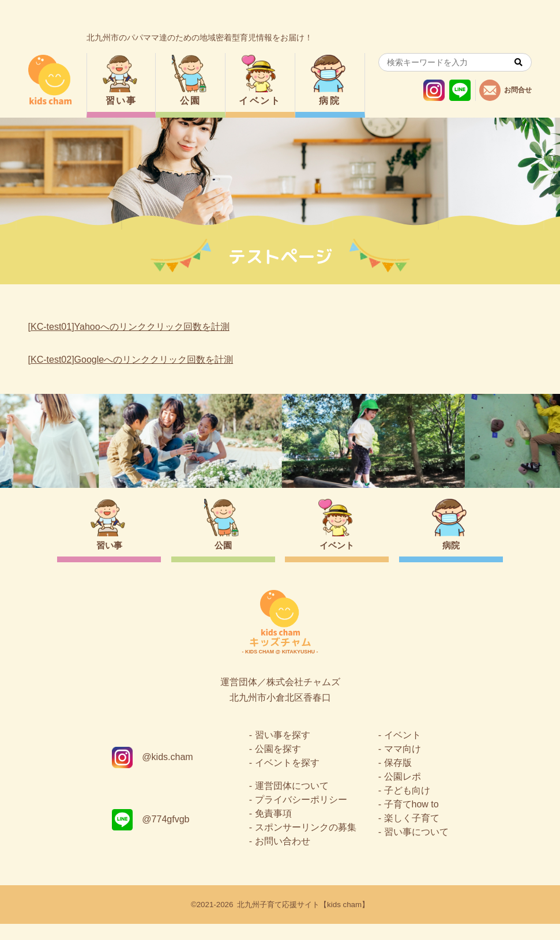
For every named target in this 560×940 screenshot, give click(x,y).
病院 (330, 101)
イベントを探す (287, 779)
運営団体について (292, 802)
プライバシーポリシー (301, 816)
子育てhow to (411, 820)
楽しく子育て (412, 834)
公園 (191, 101)
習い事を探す (283, 751)
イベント (260, 101)
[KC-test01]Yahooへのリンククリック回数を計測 (129, 327)
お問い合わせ (283, 857)
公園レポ (403, 793)
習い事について (416, 848)
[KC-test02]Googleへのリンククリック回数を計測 (131, 360)
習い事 (121, 101)
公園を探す (278, 765)
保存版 (398, 779)
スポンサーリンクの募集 (306, 843)
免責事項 (273, 830)
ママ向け (403, 765)
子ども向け (407, 806)
